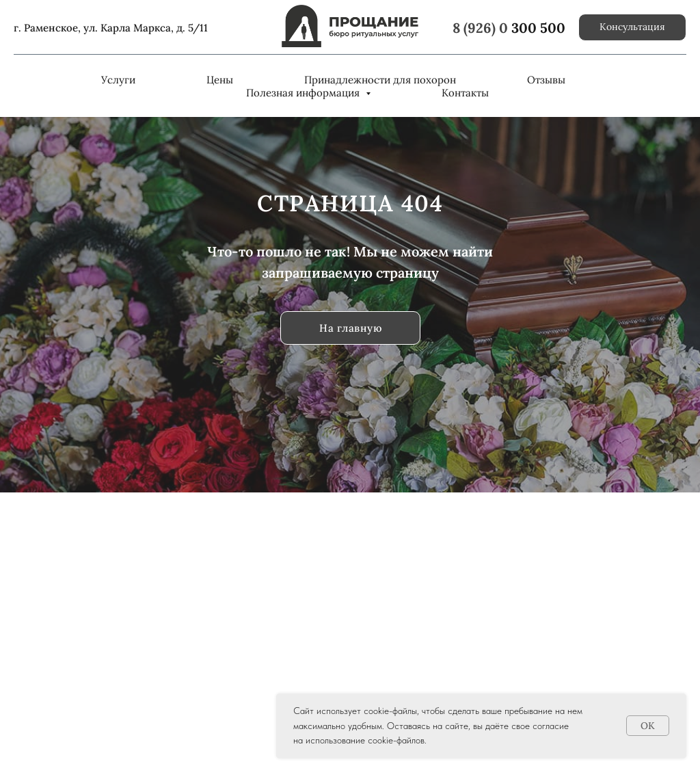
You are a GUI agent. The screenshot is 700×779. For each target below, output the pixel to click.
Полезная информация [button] (304, 93)
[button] (632, 27)
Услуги (118, 80)
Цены (220, 80)
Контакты (465, 93)
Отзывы (546, 80)
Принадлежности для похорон (380, 80)
